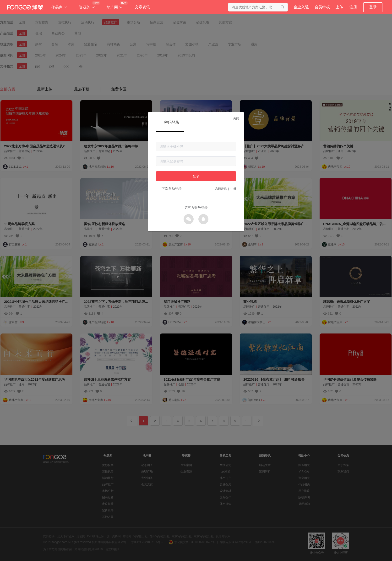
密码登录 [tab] (172, 122)
